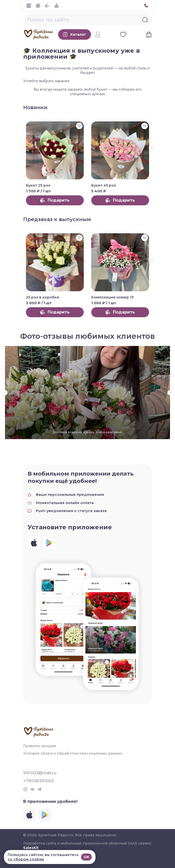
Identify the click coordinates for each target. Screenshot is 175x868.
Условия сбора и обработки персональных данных (73, 753)
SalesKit (31, 848)
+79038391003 (39, 781)
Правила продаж (40, 746)
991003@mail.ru (40, 773)
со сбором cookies (26, 859)
